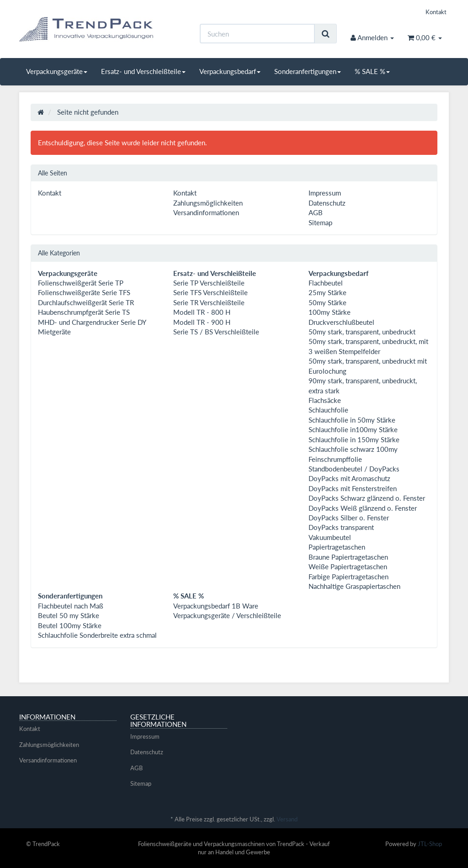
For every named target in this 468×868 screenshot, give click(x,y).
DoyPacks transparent (341, 527)
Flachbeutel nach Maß (71, 606)
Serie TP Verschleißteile (209, 283)
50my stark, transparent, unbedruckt (362, 332)
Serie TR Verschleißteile (209, 302)
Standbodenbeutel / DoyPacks (354, 469)
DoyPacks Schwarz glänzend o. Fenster (367, 498)
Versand (287, 819)
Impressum (325, 193)
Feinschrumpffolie (335, 459)
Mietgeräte (54, 332)
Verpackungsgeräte (57, 71)
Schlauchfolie (328, 410)
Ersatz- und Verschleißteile (143, 71)
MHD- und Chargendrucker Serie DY (92, 322)
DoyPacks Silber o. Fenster (349, 518)
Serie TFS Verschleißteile (210, 292)
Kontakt (436, 12)
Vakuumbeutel (330, 537)
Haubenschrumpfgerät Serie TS (84, 312)
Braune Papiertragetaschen (348, 557)
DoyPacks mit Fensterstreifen (353, 488)
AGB (316, 212)
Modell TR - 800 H (202, 312)
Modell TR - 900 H (202, 322)
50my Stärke (327, 302)
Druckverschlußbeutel (341, 322)
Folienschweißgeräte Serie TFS (84, 292)
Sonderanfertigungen (308, 71)
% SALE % (372, 71)
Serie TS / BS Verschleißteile (216, 332)
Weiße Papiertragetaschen (348, 566)
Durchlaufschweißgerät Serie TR (86, 302)
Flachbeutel (326, 283)
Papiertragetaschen (337, 547)
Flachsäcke (325, 400)
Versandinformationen (206, 212)
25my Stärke (327, 292)
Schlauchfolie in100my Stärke (353, 429)
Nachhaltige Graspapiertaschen (354, 586)
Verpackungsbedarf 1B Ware (216, 606)
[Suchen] (257, 34)
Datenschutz (327, 203)
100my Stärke (330, 312)
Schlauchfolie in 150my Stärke (354, 439)
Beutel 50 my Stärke (69, 615)
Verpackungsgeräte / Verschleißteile (227, 615)
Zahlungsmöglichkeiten (208, 203)
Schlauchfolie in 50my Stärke (352, 420)
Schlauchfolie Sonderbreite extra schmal (97, 635)
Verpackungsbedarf (230, 71)
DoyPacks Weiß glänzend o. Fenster (363, 508)
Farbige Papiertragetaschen (348, 577)
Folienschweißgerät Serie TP (81, 283)
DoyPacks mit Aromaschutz (349, 478)
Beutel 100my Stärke (70, 625)
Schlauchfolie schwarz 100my (353, 449)
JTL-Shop (430, 844)
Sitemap (320, 222)
